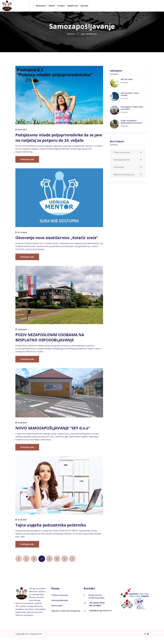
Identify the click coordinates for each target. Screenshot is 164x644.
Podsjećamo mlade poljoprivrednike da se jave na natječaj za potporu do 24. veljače (58, 138)
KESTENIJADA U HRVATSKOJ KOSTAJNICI (132, 108)
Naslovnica (41, 6)
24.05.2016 (22, 525)
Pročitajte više (27, 159)
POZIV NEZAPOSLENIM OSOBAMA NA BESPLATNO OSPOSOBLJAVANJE (52, 343)
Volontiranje (119, 167)
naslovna (71, 34)
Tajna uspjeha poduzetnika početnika (54, 530)
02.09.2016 (22, 335)
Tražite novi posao (60, 601)
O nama (61, 6)
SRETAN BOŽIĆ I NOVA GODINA (130, 94)
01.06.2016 (22, 428)
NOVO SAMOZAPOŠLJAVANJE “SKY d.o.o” (56, 433)
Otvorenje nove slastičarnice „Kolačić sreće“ (53, 240)
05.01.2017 (22, 130)
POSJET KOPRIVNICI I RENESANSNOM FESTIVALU (131, 122)
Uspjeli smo (73, 6)
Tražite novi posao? (122, 152)
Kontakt (85, 6)
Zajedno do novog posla (124, 175)
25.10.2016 (22, 232)
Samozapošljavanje (122, 160)
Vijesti (52, 6)
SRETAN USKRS (127, 79)
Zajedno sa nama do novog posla (66, 616)
